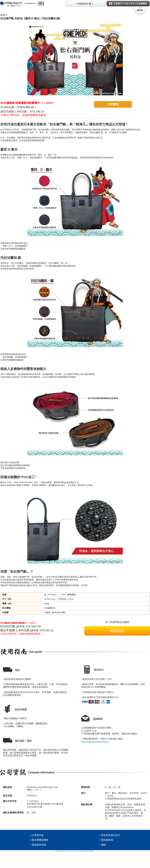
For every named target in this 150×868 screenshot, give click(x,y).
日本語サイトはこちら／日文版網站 (128, 4)
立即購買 (113, 104)
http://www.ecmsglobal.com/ (95, 741)
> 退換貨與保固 (38, 845)
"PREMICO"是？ (85, 4)
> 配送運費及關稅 (39, 840)
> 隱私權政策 (106, 840)
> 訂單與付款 (37, 835)
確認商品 (117, 631)
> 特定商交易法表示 (110, 835)
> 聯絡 (103, 845)
